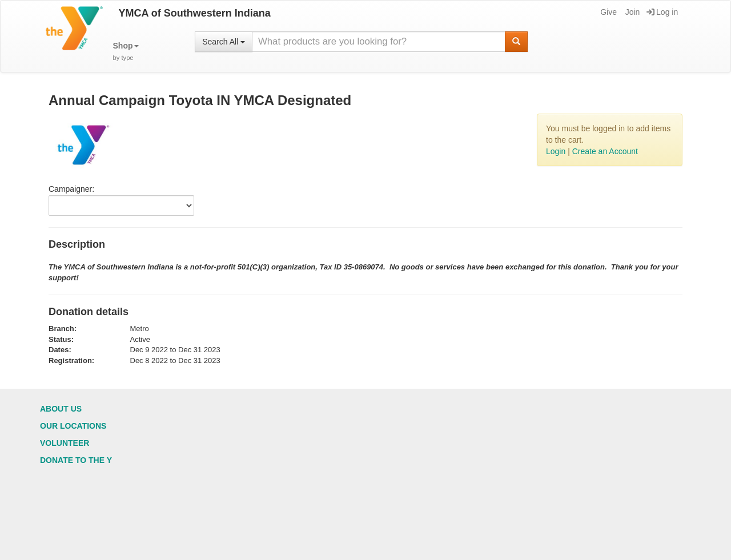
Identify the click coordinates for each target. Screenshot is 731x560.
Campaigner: (71, 189)
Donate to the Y (76, 460)
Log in (662, 12)
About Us (61, 409)
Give (608, 12)
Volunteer (65, 443)
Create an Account (605, 151)
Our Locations (73, 426)
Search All (224, 42)
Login (556, 151)
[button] (126, 52)
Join (632, 12)
